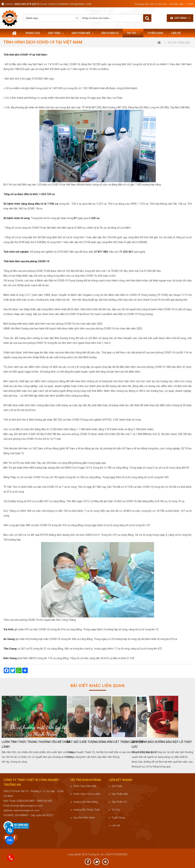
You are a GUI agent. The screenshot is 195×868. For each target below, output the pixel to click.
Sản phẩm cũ (110, 33)
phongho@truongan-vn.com (27, 806)
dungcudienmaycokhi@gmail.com (70, 4)
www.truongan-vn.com (27, 810)
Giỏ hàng (180, 18)
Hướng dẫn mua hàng (84, 802)
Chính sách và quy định (86, 794)
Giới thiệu (56, 33)
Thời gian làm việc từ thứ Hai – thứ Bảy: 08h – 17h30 (164, 4)
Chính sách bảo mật (83, 786)
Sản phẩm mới (82, 33)
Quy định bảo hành (83, 818)
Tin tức (133, 33)
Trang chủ (33, 33)
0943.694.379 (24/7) (27, 4)
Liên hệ (176, 33)
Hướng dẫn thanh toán (85, 810)
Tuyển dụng (155, 33)
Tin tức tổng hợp (179, 43)
